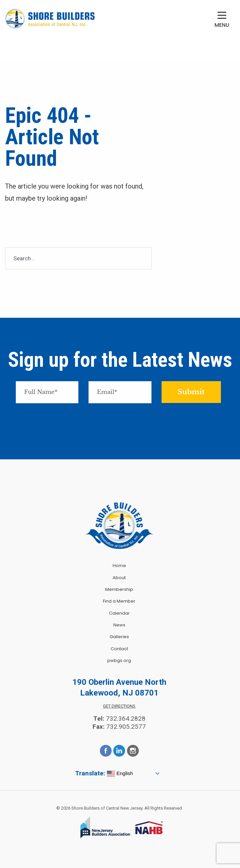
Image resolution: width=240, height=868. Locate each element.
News (119, 625)
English (120, 774)
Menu (222, 25)
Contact (119, 649)
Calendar (119, 613)
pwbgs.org (119, 660)
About (119, 578)
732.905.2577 (126, 727)
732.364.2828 (126, 719)
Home (119, 566)
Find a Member (119, 601)
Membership (119, 589)
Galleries (119, 637)
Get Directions (119, 706)
